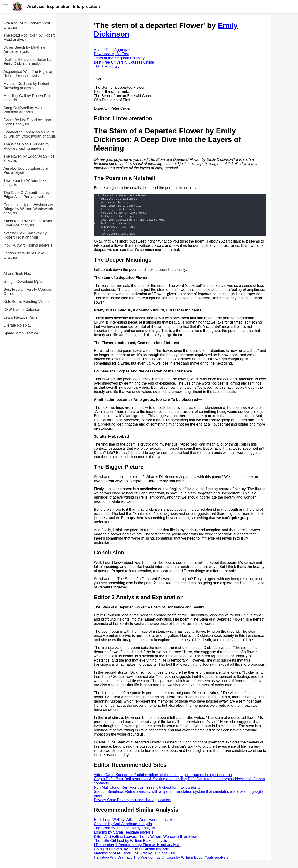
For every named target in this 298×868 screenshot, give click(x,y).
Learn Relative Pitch (20, 317)
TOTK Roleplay (107, 66)
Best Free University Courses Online (28, 292)
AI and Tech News (19, 274)
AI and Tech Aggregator (113, 50)
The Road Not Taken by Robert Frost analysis (29, 37)
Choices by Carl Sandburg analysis (123, 832)
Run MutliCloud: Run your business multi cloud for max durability (147, 796)
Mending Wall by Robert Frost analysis (28, 98)
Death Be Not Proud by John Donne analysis (27, 122)
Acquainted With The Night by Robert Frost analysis (28, 74)
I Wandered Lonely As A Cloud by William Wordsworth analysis (30, 134)
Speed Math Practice (21, 333)
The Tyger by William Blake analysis (26, 183)
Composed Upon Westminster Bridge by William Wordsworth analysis (28, 209)
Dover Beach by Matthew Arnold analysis (24, 49)
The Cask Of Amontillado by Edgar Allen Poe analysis (27, 195)
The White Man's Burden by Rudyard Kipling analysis (26, 146)
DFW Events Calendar (22, 309)
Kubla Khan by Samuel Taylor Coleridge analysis (28, 223)
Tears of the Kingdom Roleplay (119, 58)
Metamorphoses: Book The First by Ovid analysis (134, 862)
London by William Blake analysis (24, 255)
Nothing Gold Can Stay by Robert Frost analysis (25, 235)
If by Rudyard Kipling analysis (28, 245)
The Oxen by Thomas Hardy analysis (124, 836)
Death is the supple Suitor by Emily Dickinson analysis (27, 62)
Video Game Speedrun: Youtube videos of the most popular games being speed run (163, 783)
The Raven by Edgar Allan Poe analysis (29, 158)
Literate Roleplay (17, 325)
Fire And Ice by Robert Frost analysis (27, 25)
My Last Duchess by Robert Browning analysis (26, 86)
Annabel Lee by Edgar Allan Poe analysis (26, 171)
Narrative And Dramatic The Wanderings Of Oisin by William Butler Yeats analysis (161, 866)
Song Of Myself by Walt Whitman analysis (23, 110)
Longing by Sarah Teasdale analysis (124, 841)
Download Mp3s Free (112, 54)
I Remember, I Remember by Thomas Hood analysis (137, 853)
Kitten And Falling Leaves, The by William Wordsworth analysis (146, 845)
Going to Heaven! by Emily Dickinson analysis (132, 857)
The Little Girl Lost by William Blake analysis (130, 849)
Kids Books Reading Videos (26, 302)
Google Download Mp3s (23, 282)
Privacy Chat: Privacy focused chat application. (133, 808)
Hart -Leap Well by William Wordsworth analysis (133, 828)
